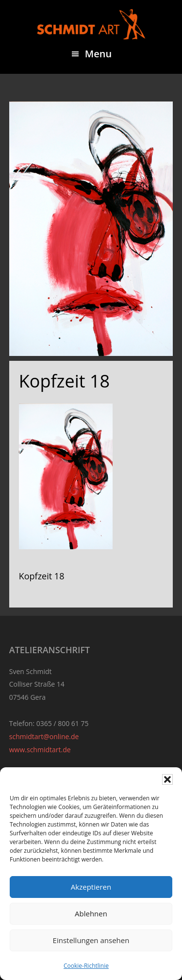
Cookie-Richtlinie (86, 966)
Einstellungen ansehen (91, 940)
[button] (167, 779)
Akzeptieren (91, 887)
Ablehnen (91, 913)
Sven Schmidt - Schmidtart (91, 24)
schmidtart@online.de (44, 736)
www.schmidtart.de (40, 750)
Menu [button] (98, 54)
